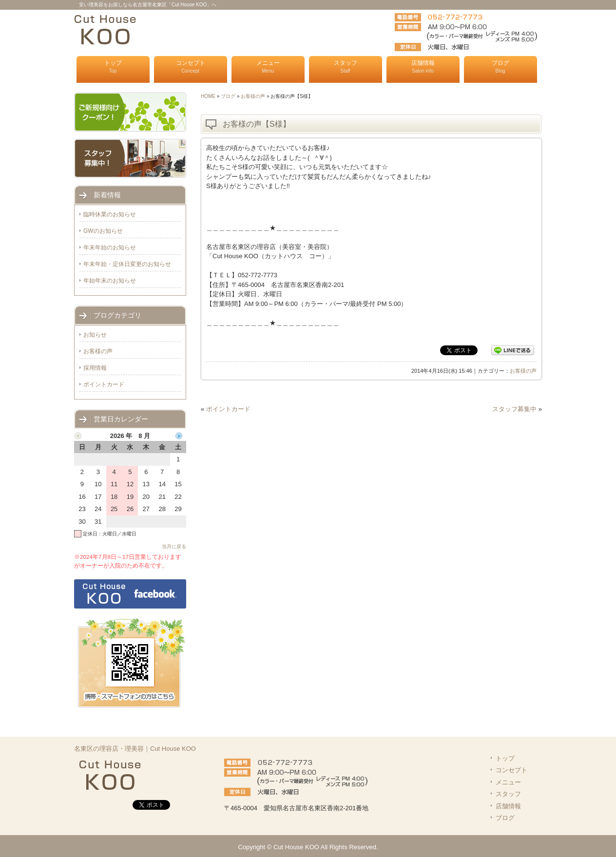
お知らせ (95, 335)
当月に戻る (174, 546)
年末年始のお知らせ (110, 248)
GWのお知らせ (103, 231)
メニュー (268, 67)
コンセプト (191, 67)
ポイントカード (228, 409)
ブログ (500, 67)
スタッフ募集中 (514, 409)
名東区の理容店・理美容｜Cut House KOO (135, 749)
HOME (208, 96)
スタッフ (346, 67)
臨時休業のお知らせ (110, 214)
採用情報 (95, 368)
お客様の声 (253, 96)
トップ (113, 67)
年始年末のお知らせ (110, 281)
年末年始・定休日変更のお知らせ (127, 264)
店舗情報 (423, 67)
